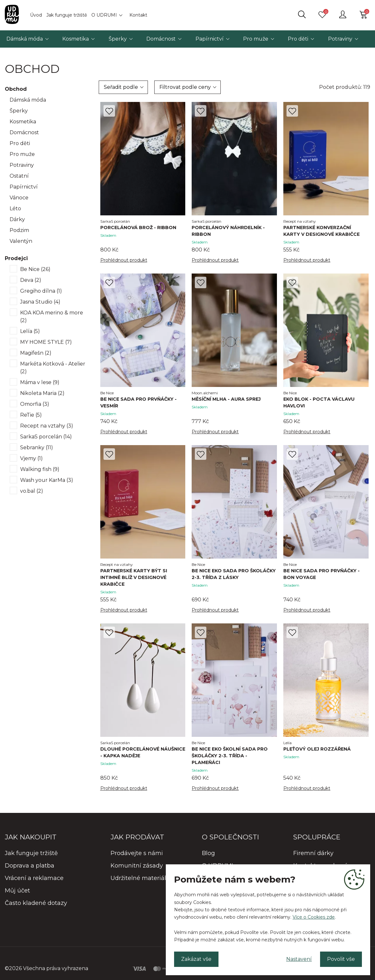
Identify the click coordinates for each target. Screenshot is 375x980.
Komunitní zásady (137, 866)
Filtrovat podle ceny (185, 87)
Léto (15, 208)
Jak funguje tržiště (67, 15)
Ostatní (19, 176)
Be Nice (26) (35, 269)
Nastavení (299, 959)
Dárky (17, 219)
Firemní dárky (313, 853)
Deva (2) (31, 280)
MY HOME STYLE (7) (46, 342)
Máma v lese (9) (40, 382)
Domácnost (161, 39)
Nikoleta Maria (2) (42, 393)
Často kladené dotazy (36, 903)
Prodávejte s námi (137, 853)
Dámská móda (25, 39)
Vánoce (19, 198)
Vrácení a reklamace (34, 878)
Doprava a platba (30, 866)
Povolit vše (341, 959)
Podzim (19, 230)
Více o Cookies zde (314, 917)
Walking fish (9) (40, 469)
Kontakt (138, 15)
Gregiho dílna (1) (41, 291)
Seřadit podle (121, 87)
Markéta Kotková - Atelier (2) (53, 368)
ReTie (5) (31, 415)
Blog (208, 853)
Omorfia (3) (35, 404)
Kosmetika (76, 39)
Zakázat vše (196, 959)
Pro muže (256, 39)
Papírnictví (210, 39)
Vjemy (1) (31, 458)
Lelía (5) (30, 331)
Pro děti (298, 39)
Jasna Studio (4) (40, 302)
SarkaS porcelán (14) (46, 437)
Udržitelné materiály (140, 878)
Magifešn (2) (36, 353)
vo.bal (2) (32, 491)
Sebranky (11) (37, 448)
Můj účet (17, 891)
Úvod (36, 15)
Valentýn (21, 241)
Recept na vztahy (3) (47, 426)
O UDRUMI (104, 15)
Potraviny (340, 39)
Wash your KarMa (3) (47, 480)
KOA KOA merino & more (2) (52, 316)
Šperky (118, 39)
